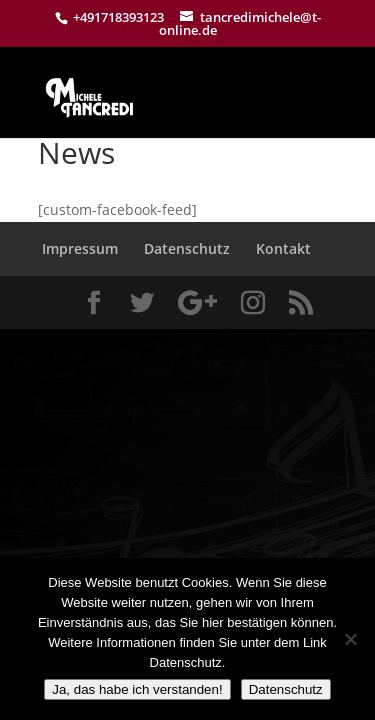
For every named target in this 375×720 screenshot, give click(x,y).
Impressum (80, 248)
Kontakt (283, 248)
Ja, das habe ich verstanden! (137, 689)
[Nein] (350, 639)
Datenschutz (187, 248)
